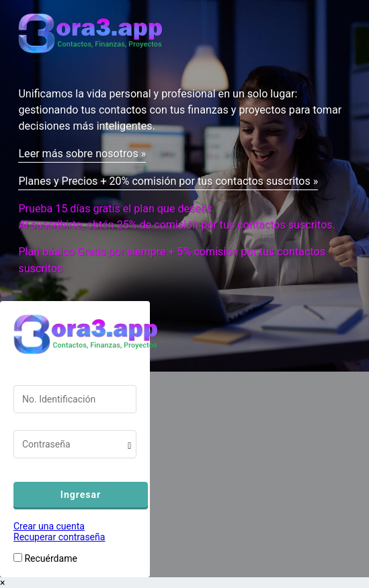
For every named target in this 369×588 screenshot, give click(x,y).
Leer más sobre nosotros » (82, 154)
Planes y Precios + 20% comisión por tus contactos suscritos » (168, 181)
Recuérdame (50, 558)
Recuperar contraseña (59, 537)
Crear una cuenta (49, 526)
